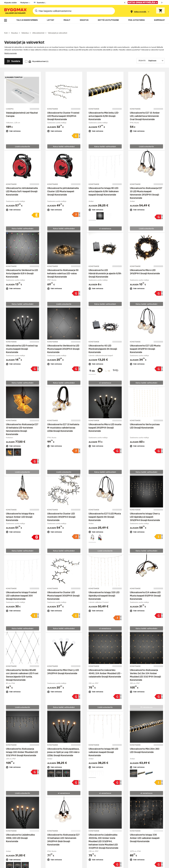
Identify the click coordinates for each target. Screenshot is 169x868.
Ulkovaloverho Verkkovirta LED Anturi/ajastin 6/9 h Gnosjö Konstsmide (22, 267)
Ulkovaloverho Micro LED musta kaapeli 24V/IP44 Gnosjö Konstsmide (105, 422)
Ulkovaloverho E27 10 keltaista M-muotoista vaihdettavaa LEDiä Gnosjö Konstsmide (63, 422)
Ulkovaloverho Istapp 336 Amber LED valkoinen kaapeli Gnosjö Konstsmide (145, 832)
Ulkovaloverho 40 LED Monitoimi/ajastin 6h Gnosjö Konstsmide (103, 343)
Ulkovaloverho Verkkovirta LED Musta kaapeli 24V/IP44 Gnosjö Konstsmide (63, 343)
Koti (6, 27)
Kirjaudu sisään (11, 3)
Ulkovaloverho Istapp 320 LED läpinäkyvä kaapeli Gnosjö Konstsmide (104, 590)
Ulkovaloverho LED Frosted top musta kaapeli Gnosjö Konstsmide (22, 343)
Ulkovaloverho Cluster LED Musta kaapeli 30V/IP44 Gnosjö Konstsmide (63, 590)
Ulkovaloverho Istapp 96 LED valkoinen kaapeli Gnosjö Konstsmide (103, 746)
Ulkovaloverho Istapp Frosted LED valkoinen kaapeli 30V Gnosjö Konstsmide (21, 590)
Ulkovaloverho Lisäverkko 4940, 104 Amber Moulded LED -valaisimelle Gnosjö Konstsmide (105, 667)
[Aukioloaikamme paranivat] (143, 2)
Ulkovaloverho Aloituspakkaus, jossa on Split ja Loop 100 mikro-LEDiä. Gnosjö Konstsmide (64, 746)
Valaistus (25, 27)
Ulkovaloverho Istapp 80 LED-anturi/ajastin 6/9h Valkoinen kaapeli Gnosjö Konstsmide (104, 185)
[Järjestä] (151, 55)
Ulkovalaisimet (38, 27)
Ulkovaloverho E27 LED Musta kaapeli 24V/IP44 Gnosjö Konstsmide (145, 343)
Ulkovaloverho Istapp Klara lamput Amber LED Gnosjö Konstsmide (20, 511)
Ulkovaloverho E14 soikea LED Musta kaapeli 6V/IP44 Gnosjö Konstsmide (145, 590)
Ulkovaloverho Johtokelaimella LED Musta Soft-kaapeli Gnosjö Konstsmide (22, 185)
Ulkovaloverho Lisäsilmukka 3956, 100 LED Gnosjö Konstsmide (20, 832)
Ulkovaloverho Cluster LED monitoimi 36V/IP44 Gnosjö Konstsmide (61, 511)
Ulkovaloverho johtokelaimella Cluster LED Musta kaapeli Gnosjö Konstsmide (63, 185)
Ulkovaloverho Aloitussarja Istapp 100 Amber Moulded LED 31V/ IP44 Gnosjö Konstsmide (22, 746)
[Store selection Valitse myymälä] (140, 12)
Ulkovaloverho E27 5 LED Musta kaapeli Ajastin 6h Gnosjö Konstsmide (105, 511)
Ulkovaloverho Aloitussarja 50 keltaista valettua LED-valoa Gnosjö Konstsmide (63, 267)
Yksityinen (24, 3)
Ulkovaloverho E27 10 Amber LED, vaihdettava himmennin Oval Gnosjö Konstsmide (145, 110)
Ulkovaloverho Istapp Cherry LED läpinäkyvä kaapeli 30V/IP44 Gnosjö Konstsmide (145, 511)
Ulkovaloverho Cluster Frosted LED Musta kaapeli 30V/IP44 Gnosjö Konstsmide (63, 110)
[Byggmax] (15, 11)
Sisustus (14, 27)
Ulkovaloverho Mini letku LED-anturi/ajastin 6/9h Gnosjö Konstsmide (104, 110)
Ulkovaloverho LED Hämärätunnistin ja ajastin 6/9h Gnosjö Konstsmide (105, 267)
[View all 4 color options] (115, 364)
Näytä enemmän (11, 47)
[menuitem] (6, 20)
